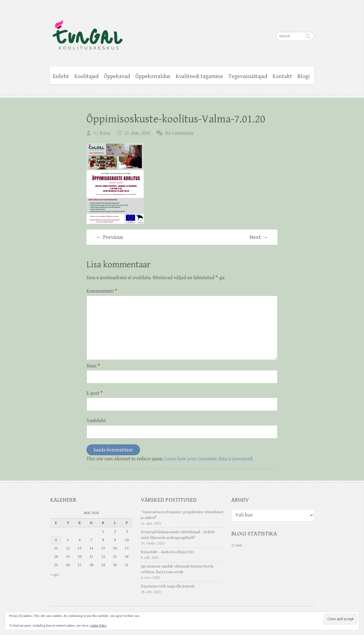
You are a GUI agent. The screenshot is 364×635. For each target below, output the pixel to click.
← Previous (110, 237)
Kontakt (282, 76)
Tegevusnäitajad (248, 76)
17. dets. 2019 (137, 133)
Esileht (61, 76)
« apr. (55, 575)
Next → (259, 237)
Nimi (93, 366)
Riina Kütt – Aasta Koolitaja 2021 (168, 552)
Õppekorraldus (153, 76)
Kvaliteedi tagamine (199, 76)
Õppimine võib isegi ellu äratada (168, 586)
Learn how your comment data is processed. (209, 459)
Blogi (303, 76)
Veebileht (96, 421)
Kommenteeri (102, 291)
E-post (95, 393)
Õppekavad (117, 76)
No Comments (179, 133)
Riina (105, 133)
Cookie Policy (98, 626)
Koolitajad (86, 76)
